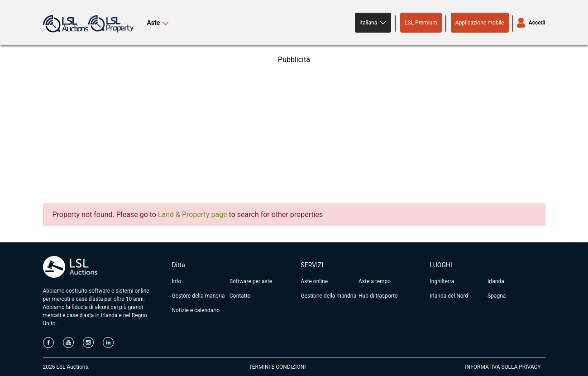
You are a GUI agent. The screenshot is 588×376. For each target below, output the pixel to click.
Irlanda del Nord (449, 296)
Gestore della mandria (198, 296)
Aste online (315, 281)
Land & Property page (193, 215)
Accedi (537, 23)
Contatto (240, 296)
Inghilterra (442, 281)
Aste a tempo (375, 281)
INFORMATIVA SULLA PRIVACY (503, 367)
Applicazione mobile (480, 23)
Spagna (497, 296)
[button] (373, 23)
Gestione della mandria (329, 296)
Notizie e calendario (196, 310)
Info (177, 281)
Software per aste (251, 281)
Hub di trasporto (378, 296)
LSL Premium (421, 23)
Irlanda (496, 281)
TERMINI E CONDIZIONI (277, 367)
